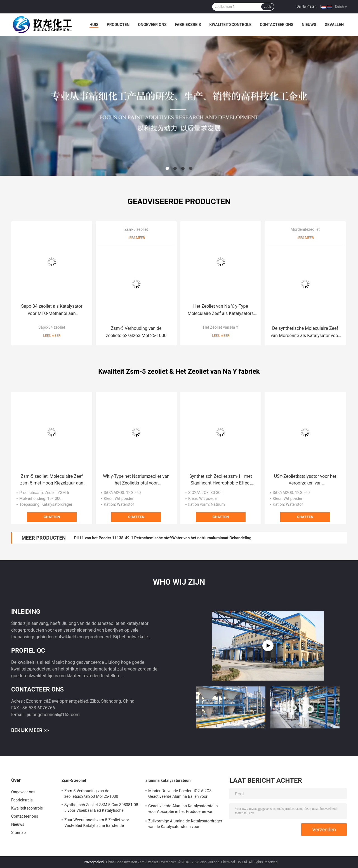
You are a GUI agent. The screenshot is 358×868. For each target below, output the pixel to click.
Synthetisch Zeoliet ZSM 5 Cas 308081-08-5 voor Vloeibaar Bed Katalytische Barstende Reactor (102, 808)
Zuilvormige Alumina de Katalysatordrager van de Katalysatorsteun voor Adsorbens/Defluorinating (185, 825)
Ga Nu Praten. (307, 6)
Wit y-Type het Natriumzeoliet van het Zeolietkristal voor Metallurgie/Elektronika (136, 480)
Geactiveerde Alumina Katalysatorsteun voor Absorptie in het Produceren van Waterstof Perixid (183, 810)
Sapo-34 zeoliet (52, 327)
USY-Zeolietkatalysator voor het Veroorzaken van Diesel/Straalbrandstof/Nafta (305, 480)
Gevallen (334, 25)
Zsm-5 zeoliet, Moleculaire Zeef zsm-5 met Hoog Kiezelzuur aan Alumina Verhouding (52, 480)
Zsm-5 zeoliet (136, 229)
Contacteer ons (277, 25)
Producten (118, 25)
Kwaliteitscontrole (230, 25)
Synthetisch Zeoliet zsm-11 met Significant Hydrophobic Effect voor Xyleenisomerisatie (221, 480)
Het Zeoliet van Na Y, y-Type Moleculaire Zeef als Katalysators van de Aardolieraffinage (221, 310)
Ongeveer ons (152, 25)
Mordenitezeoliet (305, 229)
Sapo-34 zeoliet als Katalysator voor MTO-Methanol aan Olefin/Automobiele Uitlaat (52, 310)
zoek (268, 7)
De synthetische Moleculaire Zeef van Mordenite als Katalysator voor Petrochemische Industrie (305, 332)
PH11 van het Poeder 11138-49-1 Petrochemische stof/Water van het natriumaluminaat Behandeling (163, 538)
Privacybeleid (94, 862)
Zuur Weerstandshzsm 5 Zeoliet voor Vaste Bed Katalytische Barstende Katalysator (97, 824)
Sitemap (18, 832)
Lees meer (52, 336)
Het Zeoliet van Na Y (221, 327)
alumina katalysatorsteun (168, 780)
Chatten (52, 517)
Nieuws (309, 25)
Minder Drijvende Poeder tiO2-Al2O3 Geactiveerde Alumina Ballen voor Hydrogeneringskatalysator (180, 794)
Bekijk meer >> (30, 730)
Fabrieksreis (188, 25)
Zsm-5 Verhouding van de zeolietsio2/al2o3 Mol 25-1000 (136, 332)
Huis (94, 25)
